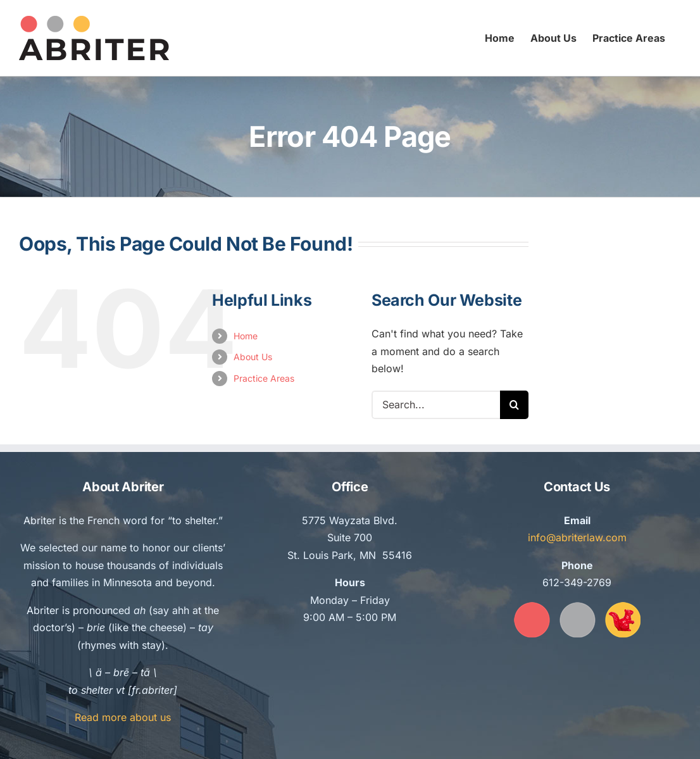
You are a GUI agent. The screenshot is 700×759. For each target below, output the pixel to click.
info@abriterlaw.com (577, 537)
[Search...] (436, 405)
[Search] (514, 405)
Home (246, 336)
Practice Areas (264, 378)
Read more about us (123, 717)
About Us (253, 357)
